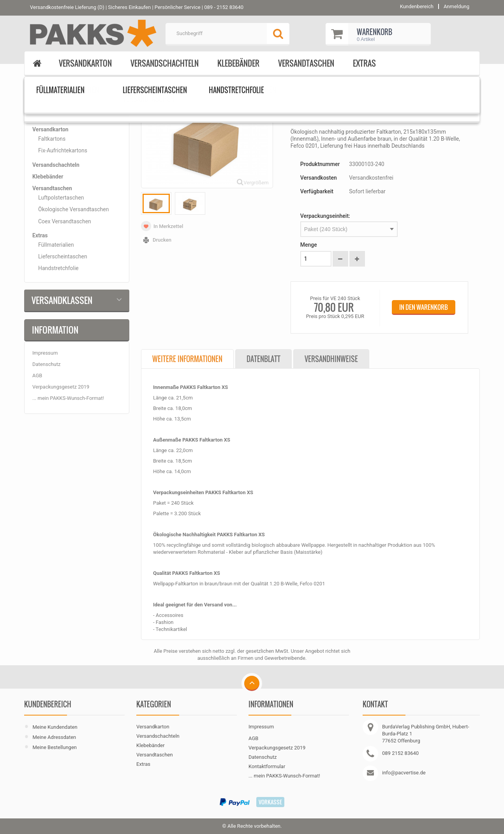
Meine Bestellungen (55, 747)
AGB (37, 375)
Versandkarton (85, 63)
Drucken (162, 240)
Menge (309, 245)
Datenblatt (263, 359)
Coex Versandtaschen (65, 221)
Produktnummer (320, 164)
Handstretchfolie (58, 268)
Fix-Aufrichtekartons (63, 150)
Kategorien (52, 105)
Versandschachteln (165, 63)
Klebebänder (238, 63)
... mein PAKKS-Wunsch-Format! (68, 398)
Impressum (45, 353)
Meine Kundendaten (55, 727)
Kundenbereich (48, 704)
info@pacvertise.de (404, 773)
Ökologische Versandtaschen (73, 209)
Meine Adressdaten (54, 737)
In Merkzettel (168, 226)
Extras (364, 63)
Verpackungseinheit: (325, 216)
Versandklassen (62, 300)
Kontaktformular (267, 766)
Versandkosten (319, 178)
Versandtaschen (306, 63)
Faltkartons (52, 139)
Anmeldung (456, 6)
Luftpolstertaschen (61, 198)
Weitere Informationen (187, 359)
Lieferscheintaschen (63, 256)
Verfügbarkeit (317, 191)
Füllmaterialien (56, 245)
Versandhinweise (331, 359)
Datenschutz (46, 364)
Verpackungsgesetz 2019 (61, 387)
